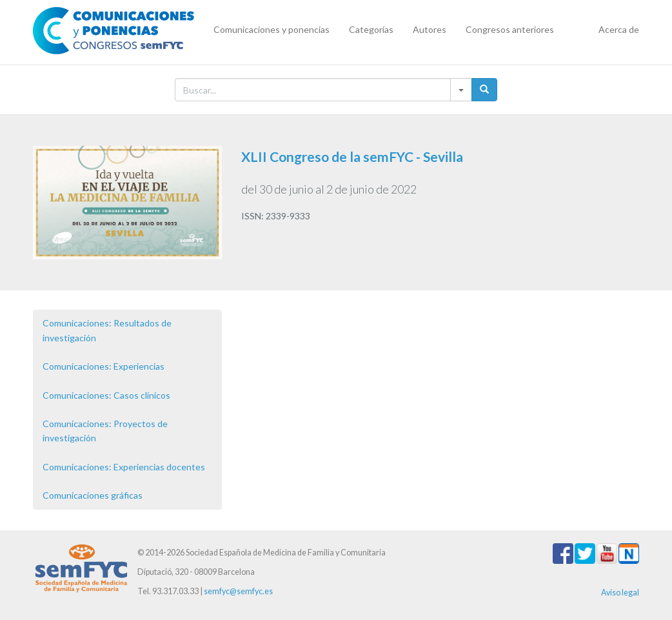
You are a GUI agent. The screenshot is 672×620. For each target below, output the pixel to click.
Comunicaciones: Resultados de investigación (107, 330)
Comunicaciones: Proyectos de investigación (105, 431)
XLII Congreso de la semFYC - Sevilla (352, 156)
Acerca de (619, 29)
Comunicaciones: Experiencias (104, 366)
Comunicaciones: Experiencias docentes (124, 467)
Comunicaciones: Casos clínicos (106, 395)
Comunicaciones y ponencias (272, 29)
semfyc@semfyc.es (238, 591)
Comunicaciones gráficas (93, 495)
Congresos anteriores (510, 29)
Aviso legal (620, 593)
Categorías (371, 29)
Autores (430, 29)
